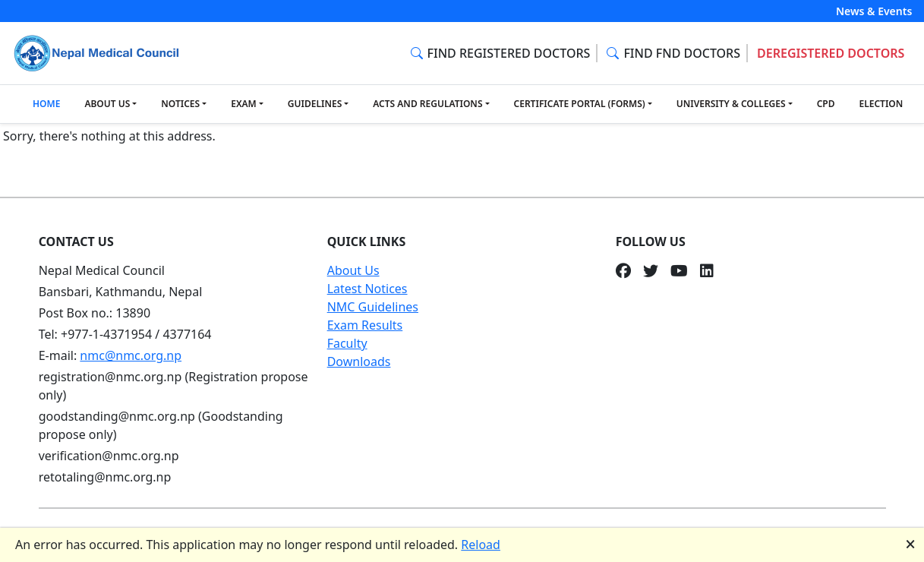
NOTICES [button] (180, 104)
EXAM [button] (244, 104)
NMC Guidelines (373, 307)
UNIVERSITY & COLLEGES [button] (731, 104)
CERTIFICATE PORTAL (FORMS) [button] (580, 104)
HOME (46, 104)
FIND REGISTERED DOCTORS (501, 53)
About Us (353, 270)
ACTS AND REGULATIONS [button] (427, 104)
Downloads (359, 362)
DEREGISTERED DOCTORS (831, 53)
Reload (481, 545)
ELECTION (881, 104)
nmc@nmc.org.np (131, 355)
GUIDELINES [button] (315, 104)
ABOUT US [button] (107, 104)
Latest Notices (367, 289)
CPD (826, 104)
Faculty (347, 343)
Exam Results (365, 325)
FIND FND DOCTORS (673, 53)
